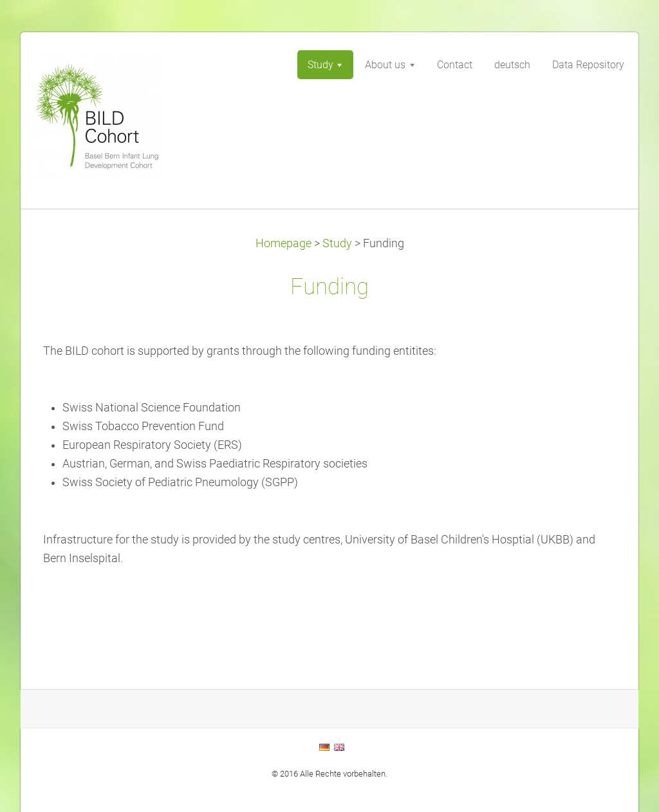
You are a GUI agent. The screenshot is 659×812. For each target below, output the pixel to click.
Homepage (283, 243)
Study (337, 243)
